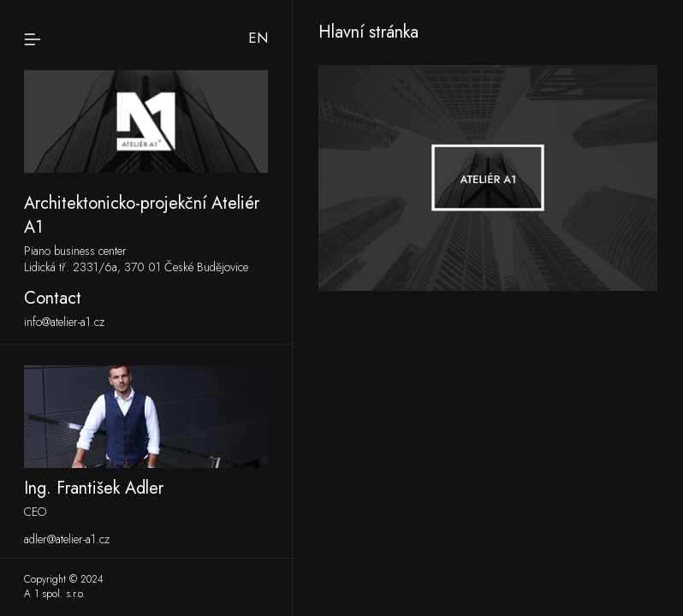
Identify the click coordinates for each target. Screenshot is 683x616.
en (258, 38)
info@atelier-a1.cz (64, 322)
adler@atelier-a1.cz (67, 539)
